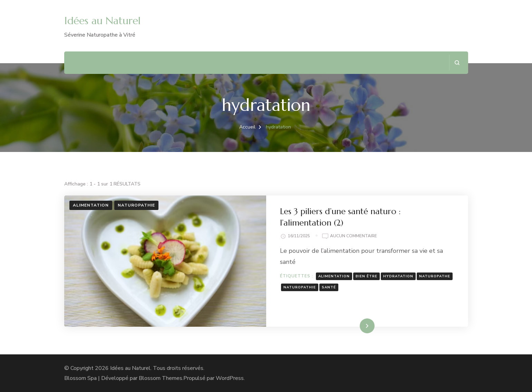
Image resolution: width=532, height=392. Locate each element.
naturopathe (435, 276)
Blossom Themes (161, 378)
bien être (366, 276)
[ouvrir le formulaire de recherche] (457, 63)
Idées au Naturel (102, 21)
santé (329, 287)
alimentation (334, 276)
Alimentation (91, 205)
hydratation (398, 276)
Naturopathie (136, 205)
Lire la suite (355, 326)
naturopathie (300, 287)
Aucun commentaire (354, 236)
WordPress (230, 378)
